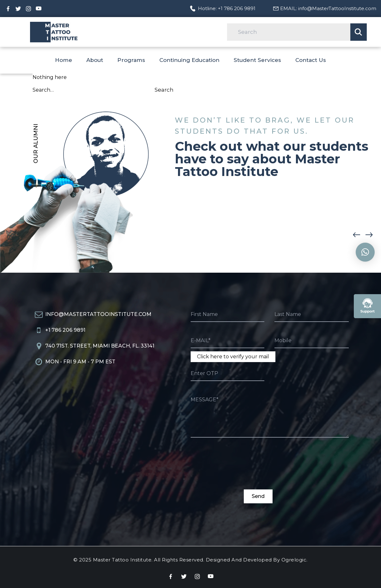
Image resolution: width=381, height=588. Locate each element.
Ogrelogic (294, 560)
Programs (131, 60)
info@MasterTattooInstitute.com (98, 314)
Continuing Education (189, 60)
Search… (43, 90)
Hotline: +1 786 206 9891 (227, 8)
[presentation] (239, 467)
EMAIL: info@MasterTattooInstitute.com (328, 8)
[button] (373, 235)
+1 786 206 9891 (65, 330)
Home (64, 60)
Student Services (257, 60)
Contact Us (311, 60)
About (95, 60)
